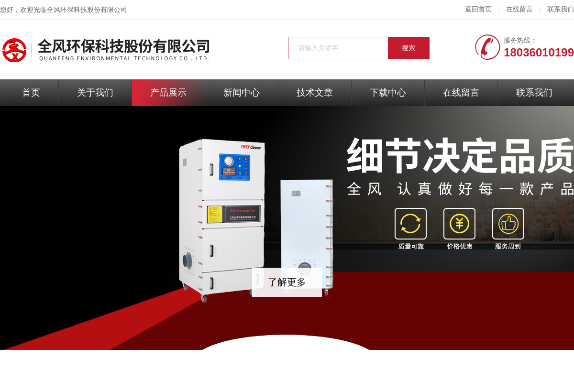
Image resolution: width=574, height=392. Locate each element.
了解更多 (287, 282)
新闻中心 (242, 93)
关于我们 (95, 93)
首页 (31, 93)
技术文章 (315, 93)
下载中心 (388, 93)
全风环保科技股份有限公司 (87, 10)
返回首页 (478, 9)
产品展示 (168, 93)
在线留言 (519, 9)
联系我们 (561, 9)
